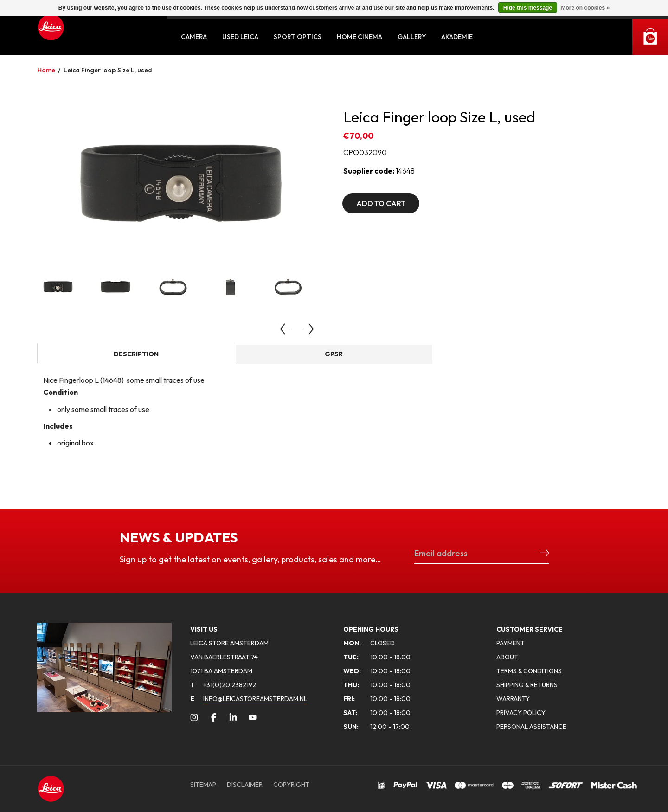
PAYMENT (511, 643)
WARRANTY (513, 699)
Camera (194, 37)
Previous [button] (285, 329)
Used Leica (240, 37)
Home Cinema (360, 37)
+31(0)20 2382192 (223, 685)
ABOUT (507, 657)
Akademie (457, 37)
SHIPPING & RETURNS (527, 685)
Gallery (412, 37)
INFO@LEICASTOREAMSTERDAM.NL (255, 699)
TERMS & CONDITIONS (529, 671)
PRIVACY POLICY (521, 713)
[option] (181, 184)
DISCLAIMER (245, 785)
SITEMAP (203, 785)
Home (46, 70)
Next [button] (308, 329)
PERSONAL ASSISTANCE (531, 727)
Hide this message (528, 8)
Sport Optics (298, 37)
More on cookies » (585, 8)
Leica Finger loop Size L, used (108, 70)
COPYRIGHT (291, 785)
